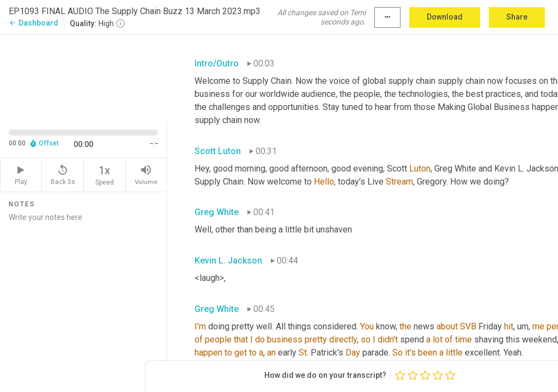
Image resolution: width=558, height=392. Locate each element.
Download (445, 17)
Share (517, 17)
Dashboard (34, 23)
